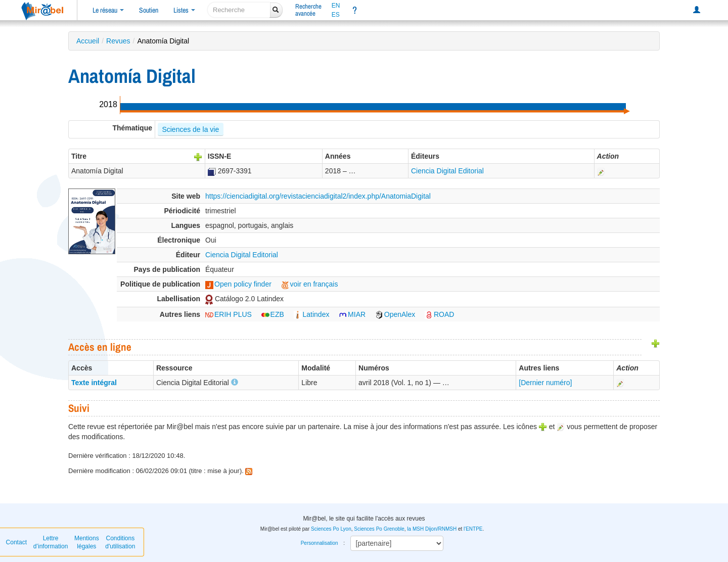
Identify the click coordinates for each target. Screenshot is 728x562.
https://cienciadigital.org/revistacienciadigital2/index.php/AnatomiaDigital (318, 196)
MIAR (352, 314)
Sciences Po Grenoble (379, 529)
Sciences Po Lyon (331, 529)
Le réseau (108, 10)
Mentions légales (87, 542)
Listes (184, 10)
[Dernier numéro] (545, 383)
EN (336, 6)
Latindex (312, 314)
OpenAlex (395, 314)
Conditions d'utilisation (120, 542)
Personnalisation (320, 543)
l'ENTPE (473, 529)
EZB (273, 314)
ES (336, 15)
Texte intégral (94, 383)
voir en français (310, 284)
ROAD (439, 314)
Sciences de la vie (190, 129)
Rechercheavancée (308, 10)
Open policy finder (238, 284)
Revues (118, 41)
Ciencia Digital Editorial (447, 171)
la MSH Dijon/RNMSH (432, 529)
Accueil (88, 41)
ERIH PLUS (229, 314)
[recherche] (239, 10)
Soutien (149, 10)
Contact (16, 542)
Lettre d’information (51, 542)
